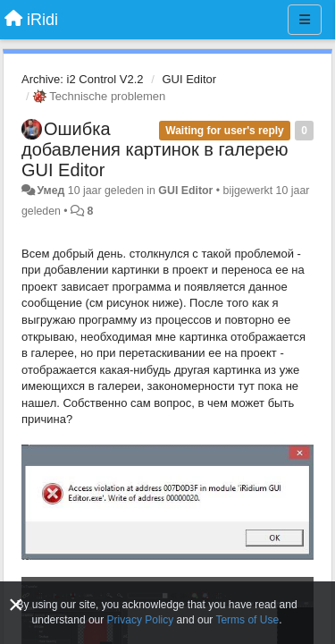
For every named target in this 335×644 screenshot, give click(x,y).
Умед (50, 191)
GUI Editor (189, 79)
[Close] (16, 605)
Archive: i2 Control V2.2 (83, 79)
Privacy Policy (141, 620)
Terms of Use (247, 620)
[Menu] (305, 20)
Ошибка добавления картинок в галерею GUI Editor (155, 149)
